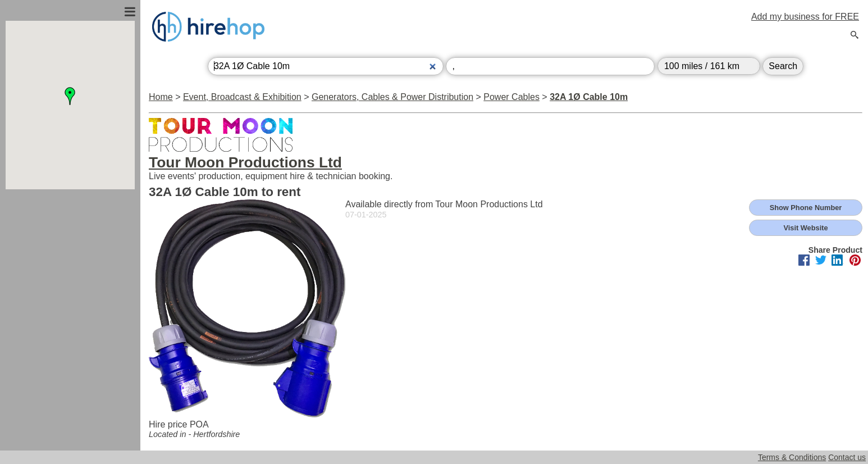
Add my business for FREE (805, 17)
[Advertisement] (70, 311)
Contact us (847, 457)
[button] (70, 96)
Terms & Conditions (792, 457)
